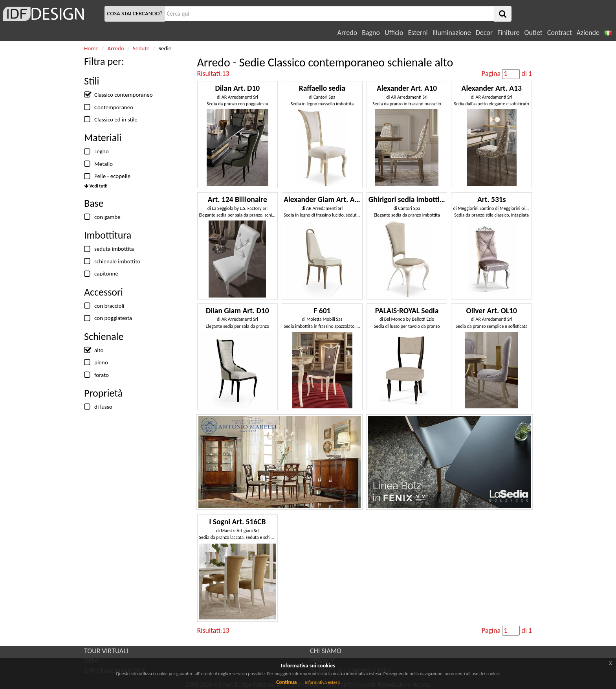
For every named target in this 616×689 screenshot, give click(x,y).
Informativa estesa (322, 682)
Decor (484, 33)
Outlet (533, 33)
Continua (286, 682)
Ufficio (394, 33)
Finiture (508, 33)
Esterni (418, 33)
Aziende (588, 33)
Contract (560, 33)
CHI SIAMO (326, 651)
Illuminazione (452, 33)
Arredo (347, 33)
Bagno (371, 33)
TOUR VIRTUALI (106, 651)
